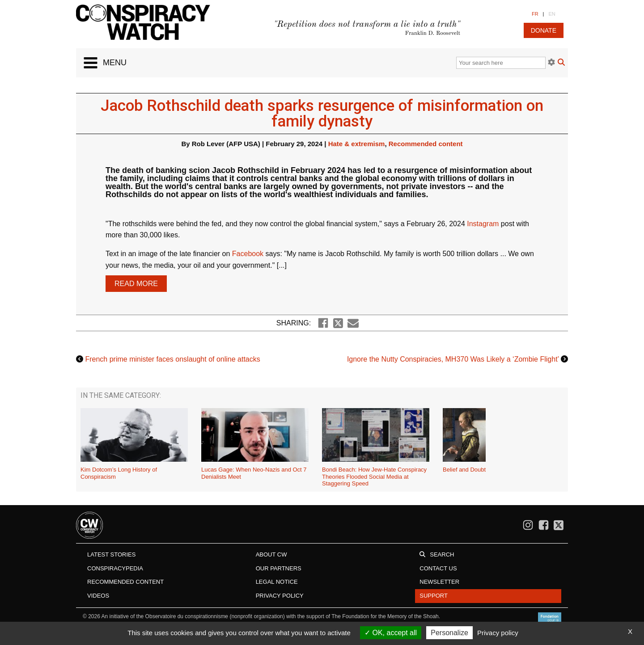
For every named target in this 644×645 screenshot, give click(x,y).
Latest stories (111, 554)
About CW (271, 554)
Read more (136, 284)
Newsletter (439, 582)
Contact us (438, 568)
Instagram (483, 224)
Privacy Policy (280, 596)
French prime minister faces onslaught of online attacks (172, 359)
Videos (98, 596)
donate (544, 30)
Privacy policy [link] (498, 633)
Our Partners (279, 568)
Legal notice (277, 582)
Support (434, 596)
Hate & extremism (357, 144)
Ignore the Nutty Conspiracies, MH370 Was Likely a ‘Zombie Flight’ (453, 359)
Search (442, 554)
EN (552, 14)
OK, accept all (391, 633)
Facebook (248, 254)
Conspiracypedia (115, 568)
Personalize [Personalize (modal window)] (449, 633)
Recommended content (426, 144)
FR (535, 14)
